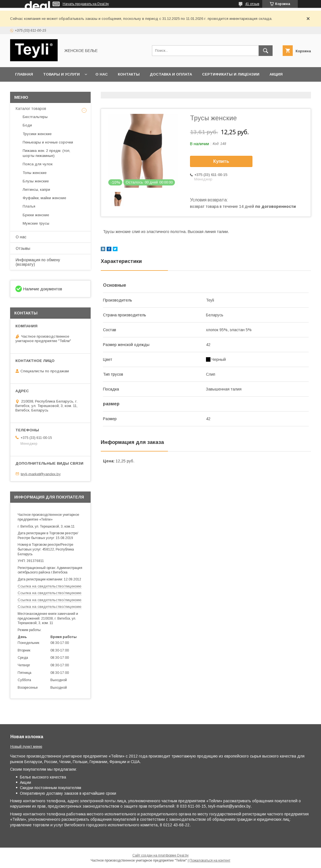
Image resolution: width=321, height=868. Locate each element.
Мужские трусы (36, 223)
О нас (102, 74)
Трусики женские (37, 134)
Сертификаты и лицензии (231, 74)
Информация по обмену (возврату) (38, 262)
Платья (29, 206)
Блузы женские (36, 181)
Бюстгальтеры (35, 117)
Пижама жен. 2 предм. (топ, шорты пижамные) (46, 153)
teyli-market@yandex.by (41, 474)
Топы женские (35, 173)
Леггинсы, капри (36, 190)
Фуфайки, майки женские (44, 198)
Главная (24, 74)
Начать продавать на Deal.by (86, 4)
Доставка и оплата (171, 74)
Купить (221, 161)
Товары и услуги (61, 74)
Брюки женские (36, 215)
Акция (276, 74)
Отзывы (23, 248)
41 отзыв (252, 4)
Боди (27, 125)
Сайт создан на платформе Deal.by (160, 855)
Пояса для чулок (38, 164)
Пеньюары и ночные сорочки (48, 142)
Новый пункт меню (26, 746)
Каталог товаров (31, 109)
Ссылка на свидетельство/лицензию (50, 586)
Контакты (129, 74)
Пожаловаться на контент (210, 860)
